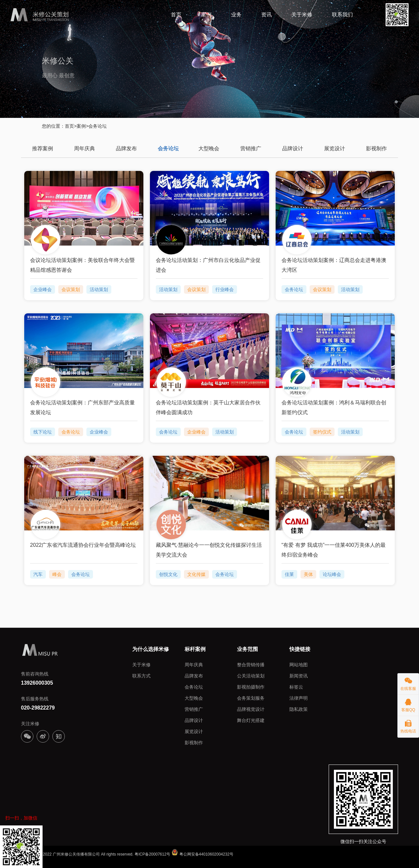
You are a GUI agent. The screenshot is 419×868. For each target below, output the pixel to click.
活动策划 (99, 289)
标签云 (296, 687)
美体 (308, 574)
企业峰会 (43, 289)
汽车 (38, 574)
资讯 (266, 15)
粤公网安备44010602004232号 (202, 854)
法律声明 (299, 698)
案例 (206, 15)
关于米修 (302, 15)
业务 (236, 15)
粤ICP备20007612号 (152, 854)
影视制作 (376, 148)
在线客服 (408, 682)
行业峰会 (225, 289)
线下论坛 (43, 432)
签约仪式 (322, 432)
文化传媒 (196, 574)
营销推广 (251, 148)
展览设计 (335, 148)
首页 (176, 15)
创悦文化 (168, 574)
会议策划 (71, 289)
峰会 (57, 574)
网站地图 (299, 664)
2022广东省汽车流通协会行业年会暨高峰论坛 (83, 545)
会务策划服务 (251, 698)
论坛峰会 (332, 574)
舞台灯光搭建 (251, 720)
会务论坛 (168, 148)
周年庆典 (84, 148)
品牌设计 (293, 148)
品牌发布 (126, 148)
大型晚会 (209, 148)
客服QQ (408, 703)
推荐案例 (43, 148)
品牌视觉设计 (251, 709)
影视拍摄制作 (251, 687)
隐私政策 (299, 709)
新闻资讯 (299, 675)
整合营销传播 (251, 664)
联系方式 (141, 675)
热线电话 (408, 725)
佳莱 (289, 574)
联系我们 (342, 15)
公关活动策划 (251, 675)
